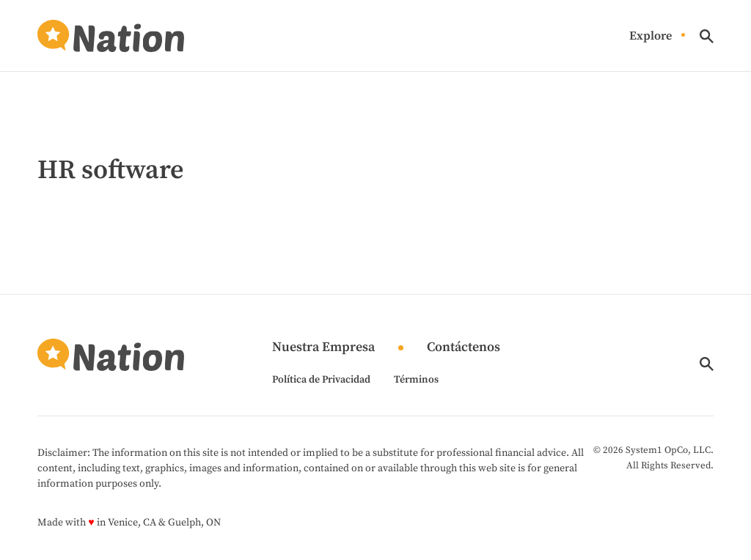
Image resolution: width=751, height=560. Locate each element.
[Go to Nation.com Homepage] (111, 36)
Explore (651, 36)
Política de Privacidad (321, 380)
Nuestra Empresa (323, 348)
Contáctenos (464, 348)
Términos (416, 380)
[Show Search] (707, 36)
